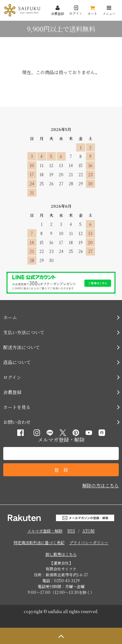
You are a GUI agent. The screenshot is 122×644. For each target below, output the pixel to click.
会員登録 (58, 11)
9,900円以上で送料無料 (61, 29)
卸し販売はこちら (61, 554)
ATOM (88, 531)
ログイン (76, 11)
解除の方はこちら (101, 485)
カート (92, 11)
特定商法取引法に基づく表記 (39, 542)
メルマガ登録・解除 (45, 531)
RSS (71, 531)
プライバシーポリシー (89, 542)
